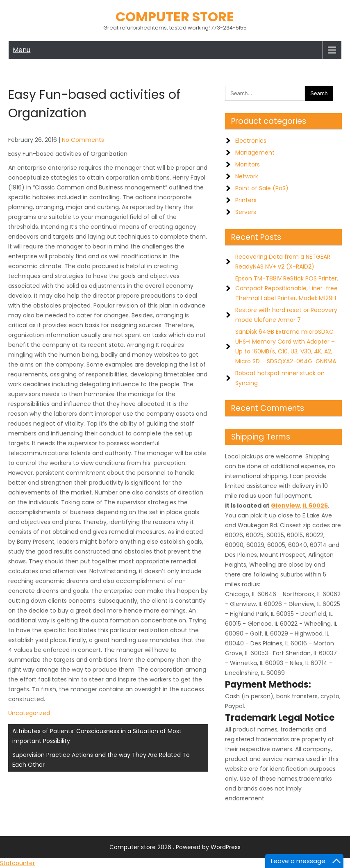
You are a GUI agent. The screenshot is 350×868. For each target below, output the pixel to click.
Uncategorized (29, 713)
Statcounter (17, 863)
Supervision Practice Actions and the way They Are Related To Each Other (101, 760)
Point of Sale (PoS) (262, 188)
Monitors (248, 164)
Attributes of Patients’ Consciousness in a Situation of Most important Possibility (97, 736)
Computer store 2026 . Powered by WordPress (175, 847)
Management (255, 153)
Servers (246, 212)
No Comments (83, 140)
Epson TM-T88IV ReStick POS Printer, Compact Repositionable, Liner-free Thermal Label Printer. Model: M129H (287, 288)
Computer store (175, 17)
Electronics (251, 141)
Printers (246, 200)
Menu (22, 50)
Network (247, 176)
